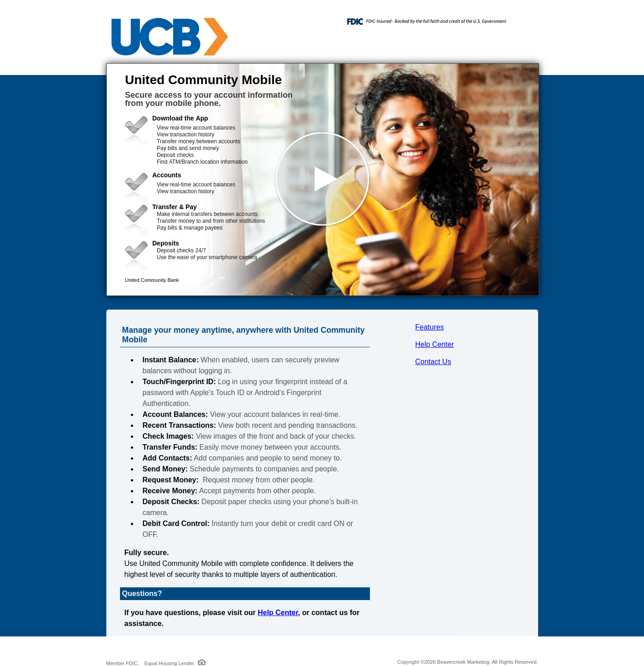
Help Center (435, 344)
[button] (323, 180)
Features (430, 327)
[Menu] (524, 18)
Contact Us (433, 362)
